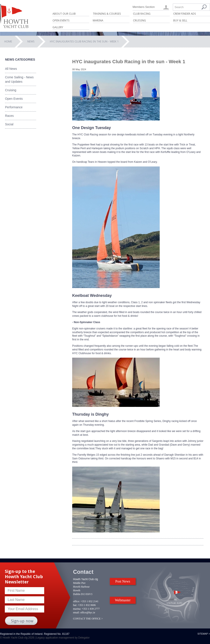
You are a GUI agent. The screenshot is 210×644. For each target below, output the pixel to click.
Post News (123, 581)
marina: (77, 609)
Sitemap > (204, 634)
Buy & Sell (180, 20)
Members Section (144, 7)
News (31, 41)
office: (76, 601)
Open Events (61, 20)
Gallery (58, 27)
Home (8, 41)
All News (11, 69)
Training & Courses (107, 14)
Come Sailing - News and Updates (19, 79)
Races (9, 116)
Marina (98, 20)
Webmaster (123, 600)
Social (9, 124)
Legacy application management (55, 638)
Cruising (139, 20)
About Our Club (64, 14)
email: (76, 612)
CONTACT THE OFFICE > (88, 619)
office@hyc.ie (88, 612)
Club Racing (142, 14)
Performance (14, 107)
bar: (75, 605)
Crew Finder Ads (185, 14)
